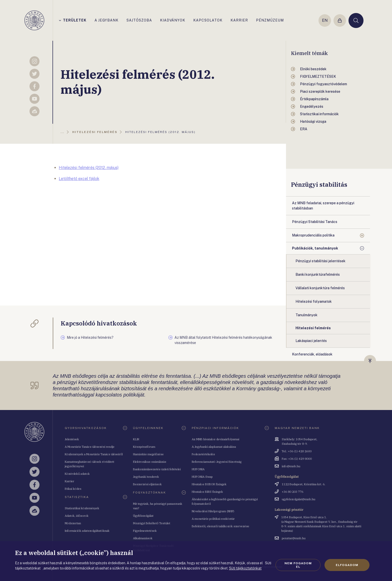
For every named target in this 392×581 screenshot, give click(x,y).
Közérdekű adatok (77, 474)
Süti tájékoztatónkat (245, 568)
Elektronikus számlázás (150, 462)
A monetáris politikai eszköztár (213, 519)
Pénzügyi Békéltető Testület (152, 523)
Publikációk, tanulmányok (315, 248)
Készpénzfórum (144, 447)
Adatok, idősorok (77, 516)
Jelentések (72, 439)
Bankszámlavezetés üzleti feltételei (157, 469)
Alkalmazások (143, 538)
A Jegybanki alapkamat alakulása (214, 447)
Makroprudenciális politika (313, 235)
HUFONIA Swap (202, 477)
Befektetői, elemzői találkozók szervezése (220, 526)
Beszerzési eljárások (147, 484)
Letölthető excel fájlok (79, 179)
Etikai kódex (73, 489)
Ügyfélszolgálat (143, 516)
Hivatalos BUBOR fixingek (209, 484)
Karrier (69, 481)
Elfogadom (347, 565)
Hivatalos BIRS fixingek (207, 492)
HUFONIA (198, 469)
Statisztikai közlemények (82, 508)
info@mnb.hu (291, 466)
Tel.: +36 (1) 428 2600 (297, 451)
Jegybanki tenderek (146, 477)
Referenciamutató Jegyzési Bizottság (217, 462)
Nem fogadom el (298, 565)
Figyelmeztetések (145, 531)
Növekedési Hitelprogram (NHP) (213, 511)
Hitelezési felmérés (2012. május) (89, 168)
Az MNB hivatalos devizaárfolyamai (215, 439)
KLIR (136, 439)
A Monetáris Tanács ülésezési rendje (90, 447)
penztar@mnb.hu (294, 538)
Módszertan (73, 523)
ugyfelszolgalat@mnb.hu (298, 499)
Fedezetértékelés (203, 454)
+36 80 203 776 (292, 492)
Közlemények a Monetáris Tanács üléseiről (94, 454)
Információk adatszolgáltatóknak (87, 531)
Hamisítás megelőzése (148, 454)
